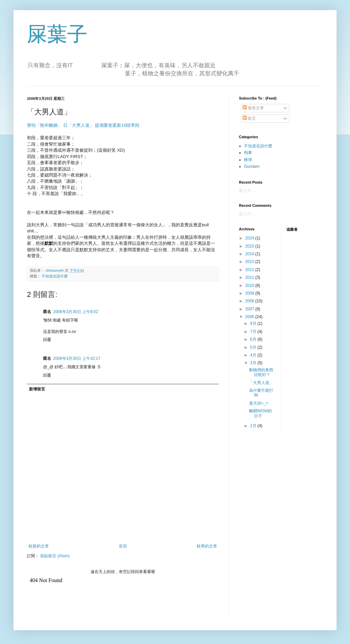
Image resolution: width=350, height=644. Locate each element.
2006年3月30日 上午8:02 (76, 312)
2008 (250, 301)
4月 (254, 355)
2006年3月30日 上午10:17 (77, 358)
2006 (250, 317)
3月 (254, 363)
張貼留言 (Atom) (55, 556)
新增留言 (37, 389)
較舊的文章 (207, 546)
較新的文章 (39, 546)
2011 (250, 277)
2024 (250, 238)
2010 (250, 286)
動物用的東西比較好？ (261, 372)
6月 (254, 339)
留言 (249, 118)
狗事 (248, 153)
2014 (250, 254)
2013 (250, 262)
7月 (254, 332)
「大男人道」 (261, 383)
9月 (254, 324)
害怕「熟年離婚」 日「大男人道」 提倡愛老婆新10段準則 (83, 125)
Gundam (252, 166)
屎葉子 (57, 34)
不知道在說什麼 (55, 276)
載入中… (247, 191)
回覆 (47, 340)
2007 (250, 309)
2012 (250, 270)
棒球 (248, 160)
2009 (250, 293)
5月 (254, 347)
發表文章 (253, 108)
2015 (250, 246)
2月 (254, 426)
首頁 (123, 546)
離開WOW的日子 (260, 413)
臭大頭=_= (259, 403)
